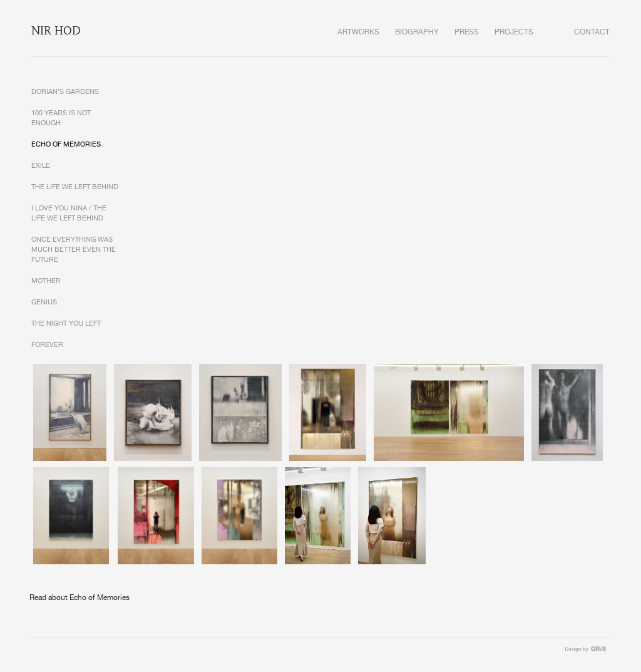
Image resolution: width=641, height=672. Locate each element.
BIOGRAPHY (417, 32)
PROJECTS (514, 32)
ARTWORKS (358, 32)
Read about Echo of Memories (79, 598)
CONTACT (592, 32)
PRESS (467, 32)
